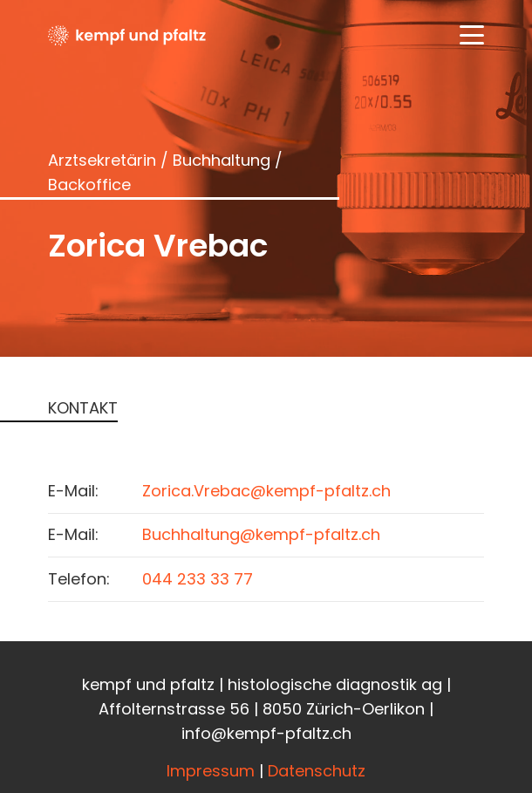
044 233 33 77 (198, 579)
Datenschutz (317, 771)
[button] (472, 35)
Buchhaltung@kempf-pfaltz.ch (261, 534)
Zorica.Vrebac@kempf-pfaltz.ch (266, 491)
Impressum (211, 771)
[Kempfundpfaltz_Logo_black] (127, 35)
